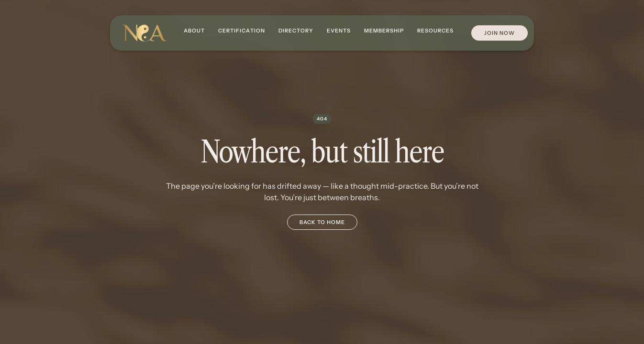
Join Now (500, 33)
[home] (144, 33)
